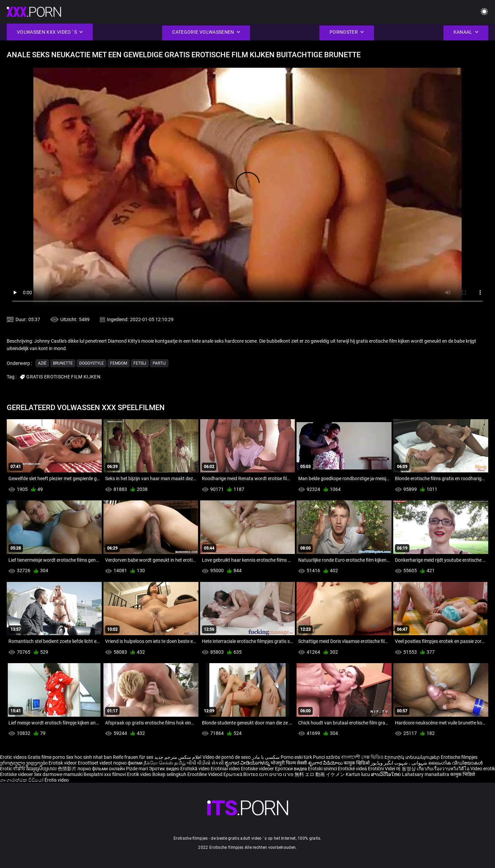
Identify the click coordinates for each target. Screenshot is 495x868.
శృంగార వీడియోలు (326, 763)
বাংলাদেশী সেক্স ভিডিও (362, 757)
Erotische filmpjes (459, 757)
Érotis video (57, 780)
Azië (42, 363)
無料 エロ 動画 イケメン (320, 774)
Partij (159, 363)
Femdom (119, 363)
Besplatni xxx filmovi (105, 774)
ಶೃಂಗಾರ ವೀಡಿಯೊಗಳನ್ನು (248, 763)
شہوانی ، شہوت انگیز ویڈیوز (399, 763)
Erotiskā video (195, 769)
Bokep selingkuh (169, 774)
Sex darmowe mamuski (58, 774)
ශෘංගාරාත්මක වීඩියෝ (22, 780)
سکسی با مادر (266, 757)
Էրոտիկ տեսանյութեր (413, 757)
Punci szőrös (327, 757)
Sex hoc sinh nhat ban (89, 757)
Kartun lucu (358, 774)
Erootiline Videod (205, 774)
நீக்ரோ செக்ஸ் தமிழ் (165, 763)
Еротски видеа (291, 769)
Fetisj (140, 363)
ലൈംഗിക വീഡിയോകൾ (455, 763)
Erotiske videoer (258, 769)
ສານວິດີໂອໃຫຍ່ (386, 774)
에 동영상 (406, 769)
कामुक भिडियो (463, 774)
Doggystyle (91, 363)
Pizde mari (137, 769)
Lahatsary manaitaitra (426, 774)
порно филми (128, 763)
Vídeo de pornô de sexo (227, 757)
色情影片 (68, 769)
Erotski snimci (323, 769)
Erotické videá (353, 769)
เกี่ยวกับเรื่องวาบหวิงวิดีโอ (444, 769)
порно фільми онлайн (101, 769)
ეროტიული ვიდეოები (24, 763)
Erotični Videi (382, 769)
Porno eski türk (296, 757)
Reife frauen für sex (133, 757)
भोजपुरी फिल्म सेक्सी (289, 763)
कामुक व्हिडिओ (357, 763)
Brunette (63, 363)
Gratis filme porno (46, 757)
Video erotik (483, 769)
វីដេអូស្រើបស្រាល (42, 769)
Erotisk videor (63, 763)
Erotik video (140, 774)
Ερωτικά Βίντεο (241, 774)
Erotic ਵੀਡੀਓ (13, 769)
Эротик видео (165, 769)
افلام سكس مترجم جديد (178, 757)
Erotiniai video (226, 769)
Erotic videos (14, 757)
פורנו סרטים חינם (276, 774)
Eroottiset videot (96, 763)
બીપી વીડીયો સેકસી (205, 763)
